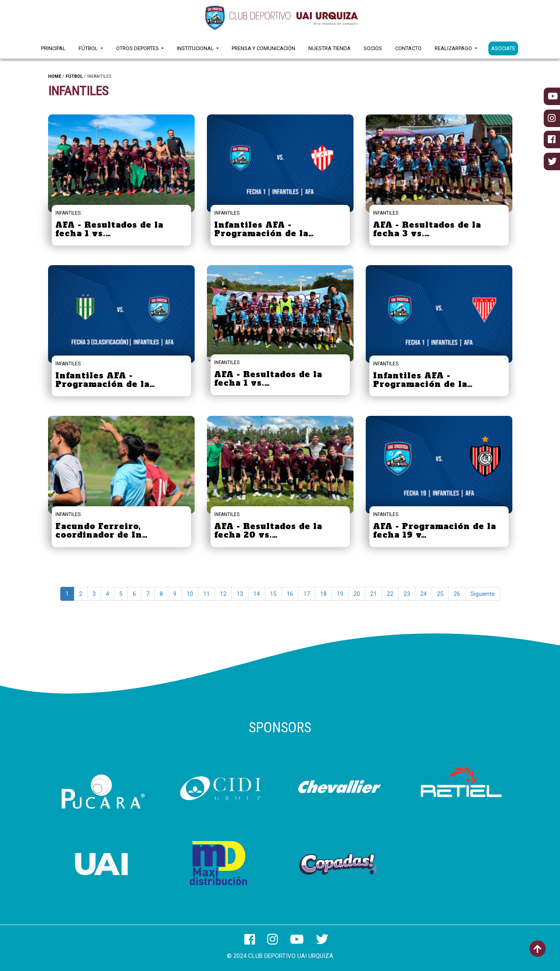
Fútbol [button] (89, 48)
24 (424, 594)
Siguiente (483, 594)
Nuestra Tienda (329, 48)
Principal (53, 48)
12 (223, 594)
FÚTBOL (74, 76)
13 (240, 594)
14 (257, 594)
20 (357, 594)
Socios (373, 48)
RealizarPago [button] (454, 48)
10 (190, 594)
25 (440, 594)
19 (340, 594)
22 (390, 594)
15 (273, 594)
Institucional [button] (196, 48)
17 (307, 594)
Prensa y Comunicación (264, 48)
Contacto (408, 48)
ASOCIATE (503, 48)
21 (373, 594)
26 (457, 594)
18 (323, 594)
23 (407, 594)
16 (290, 594)
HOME (55, 76)
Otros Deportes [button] (138, 48)
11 (206, 594)
